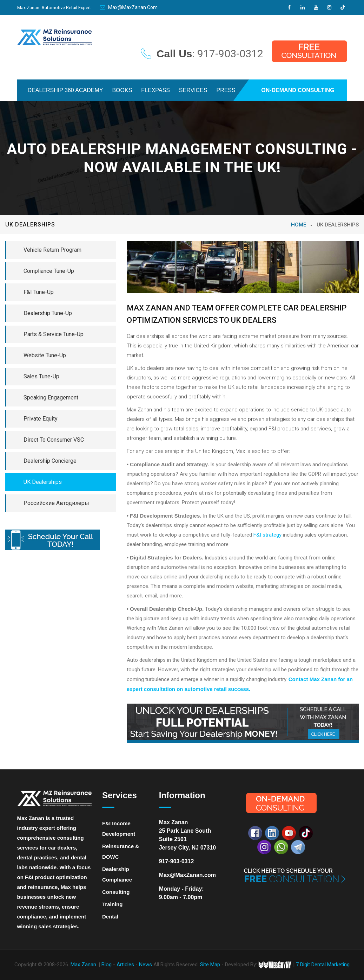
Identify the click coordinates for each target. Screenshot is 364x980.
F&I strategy (267, 535)
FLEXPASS (155, 90)
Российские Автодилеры (56, 503)
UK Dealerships (43, 482)
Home (299, 225)
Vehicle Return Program (52, 250)
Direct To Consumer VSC (54, 440)
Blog (107, 965)
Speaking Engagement (51, 398)
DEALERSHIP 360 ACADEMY (65, 90)
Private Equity (41, 419)
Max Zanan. (84, 965)
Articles (126, 965)
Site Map (210, 965)
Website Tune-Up (45, 355)
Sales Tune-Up (41, 376)
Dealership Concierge (50, 461)
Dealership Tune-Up (48, 313)
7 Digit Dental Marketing (323, 965)
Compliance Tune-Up (49, 271)
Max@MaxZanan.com (129, 7)
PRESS (226, 90)
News (146, 965)
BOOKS (122, 90)
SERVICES (193, 90)
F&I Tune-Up (39, 292)
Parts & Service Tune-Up (54, 334)
